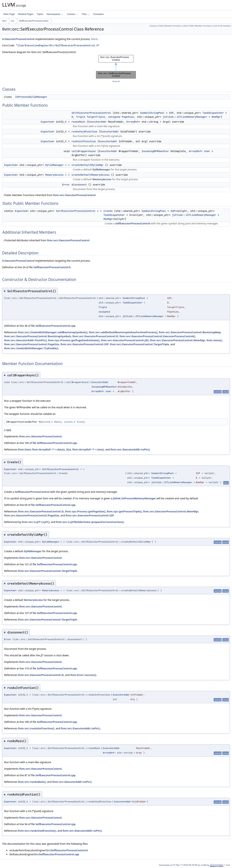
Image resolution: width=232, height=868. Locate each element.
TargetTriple (96, 117)
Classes (72, 14)
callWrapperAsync (84, 151)
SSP (171, 113)
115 (27, 668)
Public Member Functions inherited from (49, 195)
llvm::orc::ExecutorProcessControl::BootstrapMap (190, 332)
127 (27, 613)
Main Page (9, 14)
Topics (40, 14)
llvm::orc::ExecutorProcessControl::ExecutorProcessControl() (157, 336)
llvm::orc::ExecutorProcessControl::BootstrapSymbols (38, 336)
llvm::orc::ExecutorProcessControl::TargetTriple (140, 344)
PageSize (128, 117)
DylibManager (54, 165)
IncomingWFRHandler (155, 151)
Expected (47, 122)
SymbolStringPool (152, 113)
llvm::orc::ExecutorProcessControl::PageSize (32, 344)
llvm (4, 21)
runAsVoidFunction (85, 132)
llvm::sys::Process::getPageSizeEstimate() (74, 340)
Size (80, 422)
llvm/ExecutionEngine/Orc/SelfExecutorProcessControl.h (58, 46)
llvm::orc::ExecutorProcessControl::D (95, 336)
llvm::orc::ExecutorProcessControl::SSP (85, 344)
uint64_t (70, 422)
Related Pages (26, 14)
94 (26, 824)
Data (58, 422)
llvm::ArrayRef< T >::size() (88, 449)
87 (26, 775)
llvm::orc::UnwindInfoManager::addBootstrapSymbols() (53, 332)
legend (116, 81)
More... (95, 39)
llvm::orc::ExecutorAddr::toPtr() (130, 449)
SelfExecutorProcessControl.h (52, 267)
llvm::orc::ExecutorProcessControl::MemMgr (178, 340)
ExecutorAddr (97, 122)
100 (27, 722)
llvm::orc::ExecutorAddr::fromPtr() (25, 340)
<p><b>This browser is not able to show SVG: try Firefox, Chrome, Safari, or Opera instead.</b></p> (116, 67)
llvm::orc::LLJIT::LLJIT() (36, 522)
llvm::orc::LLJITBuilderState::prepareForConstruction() (90, 522)
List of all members (222, 26)
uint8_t (48, 422)
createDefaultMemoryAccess (91, 175)
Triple (81, 117)
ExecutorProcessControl (20, 39)
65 (26, 505)
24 (24, 267)
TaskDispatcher (213, 113)
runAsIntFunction (84, 141)
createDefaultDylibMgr (88, 165)
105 (27, 443)
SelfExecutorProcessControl (34, 21)
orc (13, 21)
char (207, 151)
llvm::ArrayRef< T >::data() (49, 449)
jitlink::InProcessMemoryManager (134, 498)
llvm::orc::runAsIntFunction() (36, 728)
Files (86, 14)
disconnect (79, 185)
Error (66, 185)
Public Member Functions (170, 26)
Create (108, 211)
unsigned (114, 117)
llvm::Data (24, 449)
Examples (99, 14)
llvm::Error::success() (83, 675)
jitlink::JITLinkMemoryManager (185, 117)
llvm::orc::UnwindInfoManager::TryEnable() (31, 348)
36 (26, 326)
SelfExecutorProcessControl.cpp (55, 326)
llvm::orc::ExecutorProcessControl (74, 195)
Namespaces (55, 14)
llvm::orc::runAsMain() (32, 782)
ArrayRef (132, 122)
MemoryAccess (54, 175)
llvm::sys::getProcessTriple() (124, 511)
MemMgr (216, 117)
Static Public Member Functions (197, 26)
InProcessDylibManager (31, 97)
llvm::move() (214, 340)
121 (27, 564)
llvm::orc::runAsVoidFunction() (37, 831)
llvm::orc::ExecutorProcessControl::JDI (125, 340)
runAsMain (78, 122)
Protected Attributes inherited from (46, 240)
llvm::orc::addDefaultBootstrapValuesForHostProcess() (123, 332)
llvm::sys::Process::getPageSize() (85, 511)
